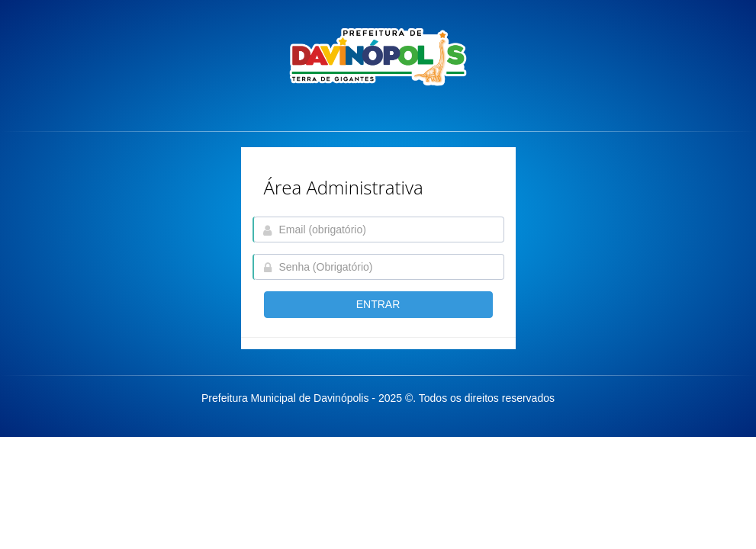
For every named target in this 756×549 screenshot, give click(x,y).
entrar (378, 304)
